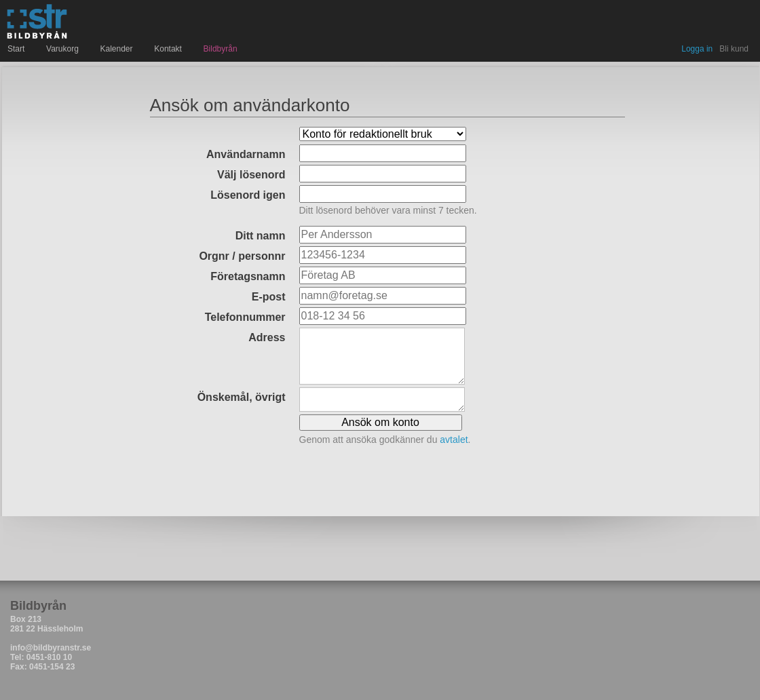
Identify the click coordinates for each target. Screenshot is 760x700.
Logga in (697, 49)
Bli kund (734, 49)
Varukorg (64, 49)
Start (18, 49)
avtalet (454, 440)
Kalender (118, 49)
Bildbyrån (221, 49)
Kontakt (169, 49)
